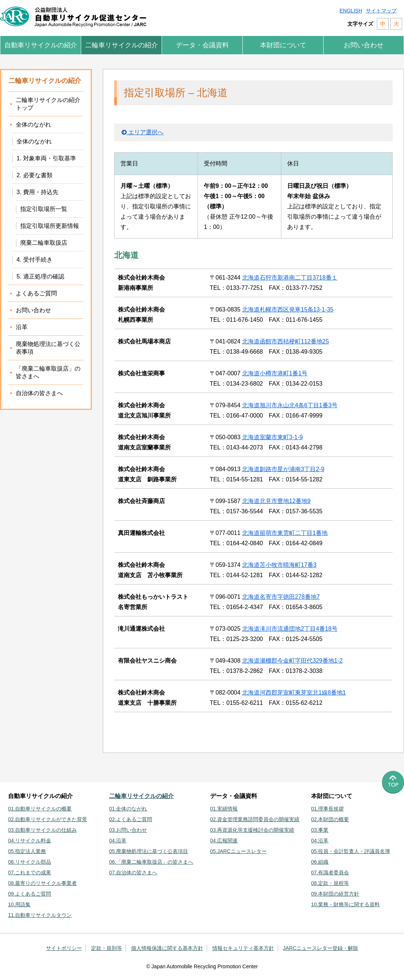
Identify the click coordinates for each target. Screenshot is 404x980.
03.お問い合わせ (128, 830)
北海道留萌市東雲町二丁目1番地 (285, 533)
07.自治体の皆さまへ (133, 872)
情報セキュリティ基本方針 (243, 948)
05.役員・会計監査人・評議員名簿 (351, 851)
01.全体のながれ (128, 809)
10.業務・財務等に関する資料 (345, 904)
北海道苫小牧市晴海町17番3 (279, 565)
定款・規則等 (107, 948)
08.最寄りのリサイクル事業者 (42, 883)
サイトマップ (381, 11)
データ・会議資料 (202, 45)
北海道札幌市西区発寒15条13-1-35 (288, 309)
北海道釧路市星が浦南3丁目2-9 (283, 469)
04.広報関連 (224, 841)
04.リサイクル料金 (30, 841)
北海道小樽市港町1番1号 (275, 373)
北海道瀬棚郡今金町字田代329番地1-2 (292, 661)
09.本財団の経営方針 (335, 894)
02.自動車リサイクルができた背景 (48, 819)
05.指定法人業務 (27, 851)
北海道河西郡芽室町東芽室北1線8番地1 (294, 693)
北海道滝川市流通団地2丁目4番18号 (290, 629)
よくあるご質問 (36, 293)
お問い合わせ (364, 45)
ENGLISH (351, 11)
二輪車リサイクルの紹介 (122, 45)
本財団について (283, 45)
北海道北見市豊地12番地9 (276, 501)
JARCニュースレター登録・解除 (321, 948)
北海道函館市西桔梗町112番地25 (286, 341)
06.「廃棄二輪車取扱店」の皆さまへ (151, 862)
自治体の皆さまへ (39, 393)
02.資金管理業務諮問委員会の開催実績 (255, 819)
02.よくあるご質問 (131, 819)
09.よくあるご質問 (30, 894)
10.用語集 (19, 904)
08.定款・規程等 (330, 883)
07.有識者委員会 (330, 872)
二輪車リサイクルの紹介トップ (48, 104)
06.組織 (320, 862)
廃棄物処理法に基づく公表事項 (48, 348)
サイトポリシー (64, 948)
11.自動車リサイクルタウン (40, 915)
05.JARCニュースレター (238, 851)
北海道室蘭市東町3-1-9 (272, 437)
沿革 (22, 327)
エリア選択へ (143, 132)
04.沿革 (118, 841)
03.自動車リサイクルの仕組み (42, 830)
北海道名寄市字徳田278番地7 (281, 597)
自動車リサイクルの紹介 (41, 45)
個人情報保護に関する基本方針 (167, 948)
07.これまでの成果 (30, 872)
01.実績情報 (224, 809)
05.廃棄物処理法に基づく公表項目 (149, 851)
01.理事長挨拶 (327, 809)
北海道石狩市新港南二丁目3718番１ (290, 278)
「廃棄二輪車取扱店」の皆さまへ (48, 372)
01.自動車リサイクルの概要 (40, 809)
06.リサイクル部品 (30, 862)
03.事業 (320, 830)
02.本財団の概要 (330, 819)
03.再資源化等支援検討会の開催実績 (252, 830)
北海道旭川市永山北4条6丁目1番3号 (290, 405)
